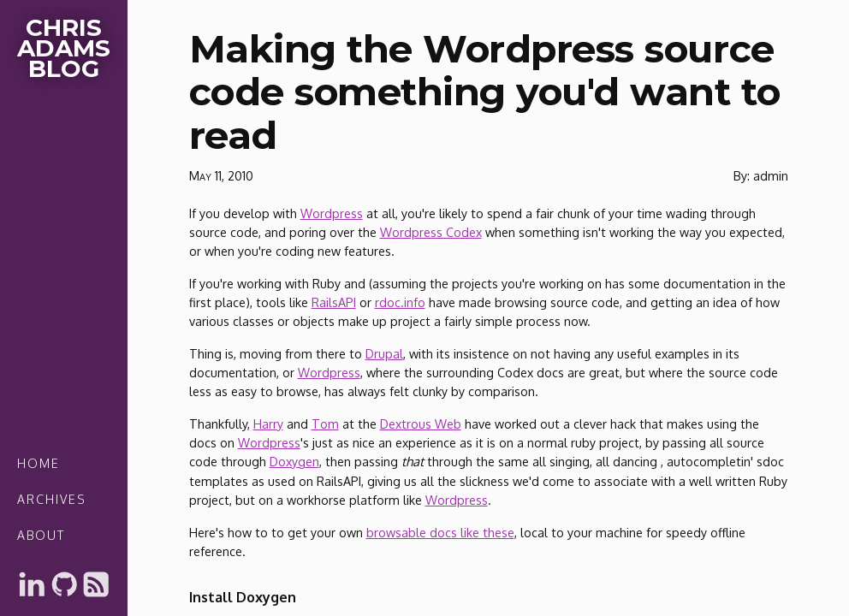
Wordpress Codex (431, 232)
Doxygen (294, 461)
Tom (325, 423)
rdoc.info (400, 302)
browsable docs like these (440, 532)
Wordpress (332, 213)
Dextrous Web (421, 423)
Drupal (384, 353)
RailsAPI (334, 302)
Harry (268, 423)
